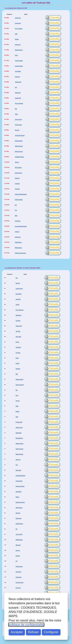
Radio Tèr (18, 459)
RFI (16, 529)
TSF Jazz (18, 331)
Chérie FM (18, 347)
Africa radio (18, 470)
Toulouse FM (18, 82)
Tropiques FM (19, 534)
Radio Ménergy (19, 438)
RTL (16, 210)
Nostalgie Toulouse (19, 157)
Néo (16, 109)
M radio (17, 363)
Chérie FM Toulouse (20, 135)
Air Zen (17, 342)
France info (18, 221)
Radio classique (19, 199)
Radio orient (18, 518)
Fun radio (18, 353)
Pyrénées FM (19, 422)
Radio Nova (18, 315)
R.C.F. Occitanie (19, 310)
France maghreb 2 (20, 486)
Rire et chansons (19, 103)
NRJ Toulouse (18, 167)
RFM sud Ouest (19, 151)
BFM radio (18, 545)
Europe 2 (18, 556)
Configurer (51, 632)
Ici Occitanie (18, 71)
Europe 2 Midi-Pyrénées (21, 194)
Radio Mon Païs (19, 50)
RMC (16, 215)
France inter (18, 18)
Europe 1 (17, 232)
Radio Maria (18, 433)
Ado (16, 87)
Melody (17, 497)
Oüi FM (17, 304)
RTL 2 (17, 395)
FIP (16, 205)
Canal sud (17, 77)
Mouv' (16, 114)
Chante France (19, 288)
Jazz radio (18, 299)
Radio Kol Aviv (18, 173)
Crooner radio (19, 481)
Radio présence (19, 141)
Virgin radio (18, 337)
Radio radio (18, 237)
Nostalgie (18, 369)
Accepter (17, 632)
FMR (16, 34)
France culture (18, 119)
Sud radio (17, 183)
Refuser (33, 632)
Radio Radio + (18, 242)
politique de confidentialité (26, 625)
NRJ (17, 374)
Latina (17, 358)
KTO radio (18, 588)
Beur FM (17, 130)
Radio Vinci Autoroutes (20, 253)
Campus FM (18, 98)
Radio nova (18, 44)
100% (16, 55)
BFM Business (18, 248)
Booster (17, 39)
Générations (19, 491)
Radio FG (17, 178)
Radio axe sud (19, 427)
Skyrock (17, 162)
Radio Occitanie (19, 146)
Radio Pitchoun (19, 524)
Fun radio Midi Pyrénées (21, 226)
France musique (19, 61)
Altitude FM (18, 93)
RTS (17, 465)
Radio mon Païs (19, 443)
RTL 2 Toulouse (19, 28)
